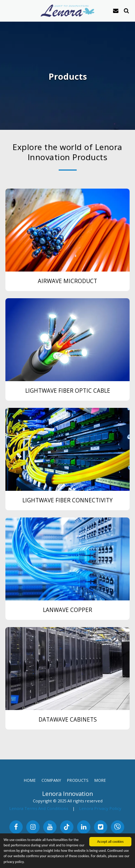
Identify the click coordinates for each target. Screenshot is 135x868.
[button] (8, 10)
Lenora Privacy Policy (100, 808)
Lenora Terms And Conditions (39, 808)
